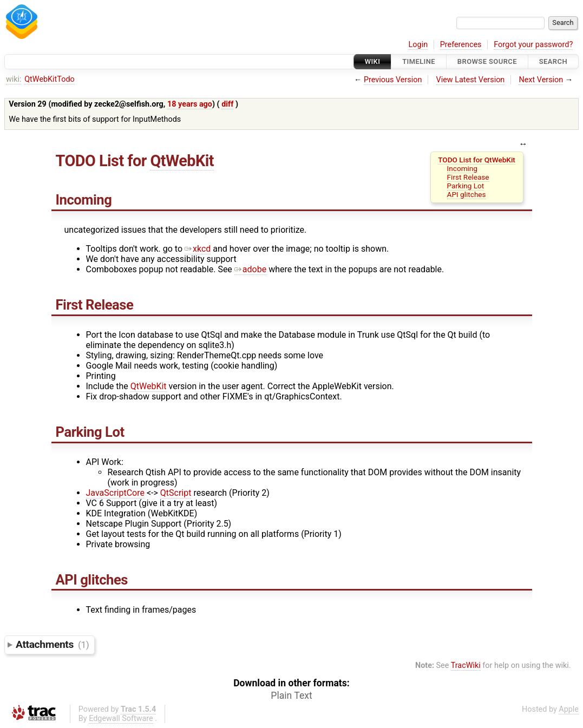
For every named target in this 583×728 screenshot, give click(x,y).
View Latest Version (471, 80)
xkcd (198, 249)
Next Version (541, 80)
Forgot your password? (533, 45)
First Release (468, 177)
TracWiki (466, 665)
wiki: (14, 79)
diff (227, 104)
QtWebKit (182, 161)
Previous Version (393, 80)
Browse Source (487, 61)
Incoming (462, 168)
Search (553, 61)
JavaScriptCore (115, 493)
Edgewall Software (121, 719)
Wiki (373, 61)
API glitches (467, 194)
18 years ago (190, 104)
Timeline (419, 61)
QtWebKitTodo (50, 79)
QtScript (176, 493)
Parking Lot (466, 186)
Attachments (52, 644)
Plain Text (291, 696)
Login (418, 45)
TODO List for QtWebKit (477, 160)
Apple (569, 709)
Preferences (461, 45)
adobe (250, 269)
